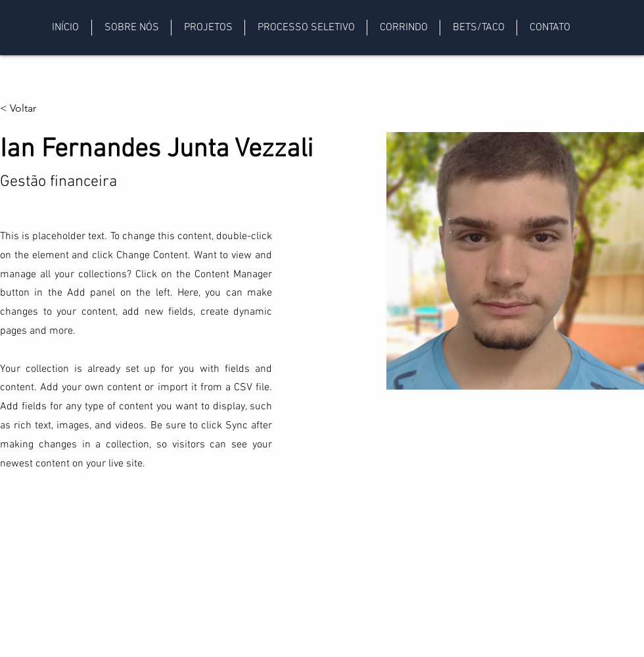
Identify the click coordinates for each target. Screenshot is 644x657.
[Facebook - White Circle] (300, 643)
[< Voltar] (26, 109)
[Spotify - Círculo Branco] (369, 643)
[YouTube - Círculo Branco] (334, 643)
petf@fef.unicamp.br (116, 635)
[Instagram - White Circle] (266, 643)
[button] (131, 28)
